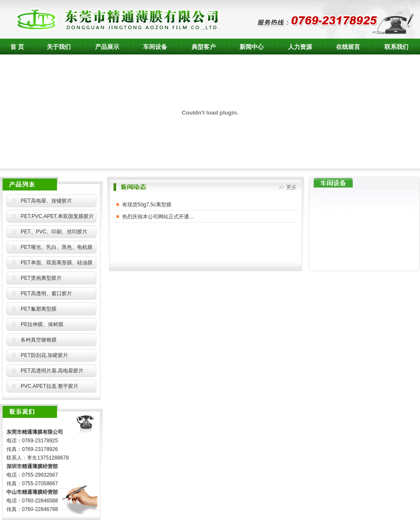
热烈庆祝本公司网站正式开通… (158, 217)
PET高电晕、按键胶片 (46, 201)
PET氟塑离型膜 (38, 309)
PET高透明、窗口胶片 (46, 293)
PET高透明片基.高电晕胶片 (52, 371)
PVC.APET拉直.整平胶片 (49, 386)
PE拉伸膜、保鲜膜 (42, 324)
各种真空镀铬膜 (39, 340)
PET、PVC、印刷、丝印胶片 (54, 232)
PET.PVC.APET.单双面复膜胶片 (57, 216)
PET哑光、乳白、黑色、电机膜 (56, 247)
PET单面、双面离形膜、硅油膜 (56, 263)
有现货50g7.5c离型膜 (147, 205)
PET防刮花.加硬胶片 (44, 355)
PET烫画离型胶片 (41, 278)
